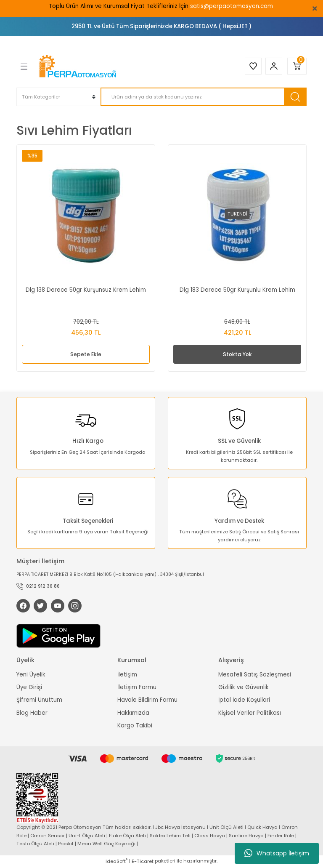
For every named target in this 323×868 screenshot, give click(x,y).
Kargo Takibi (135, 726)
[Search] (204, 97)
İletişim (127, 675)
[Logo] (79, 66)
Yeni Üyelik (31, 675)
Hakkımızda (133, 713)
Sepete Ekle (86, 354)
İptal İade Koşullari (244, 701)
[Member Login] (273, 66)
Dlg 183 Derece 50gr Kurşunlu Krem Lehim (237, 290)
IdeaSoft (116, 862)
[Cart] (297, 66)
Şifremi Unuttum (39, 701)
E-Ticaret (143, 862)
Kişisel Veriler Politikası (250, 713)
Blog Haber (32, 713)
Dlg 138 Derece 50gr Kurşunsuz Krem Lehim (86, 290)
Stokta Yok (237, 354)
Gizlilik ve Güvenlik (244, 688)
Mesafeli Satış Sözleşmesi (255, 675)
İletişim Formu (137, 688)
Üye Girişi (29, 688)
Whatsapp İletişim (277, 853)
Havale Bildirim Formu (147, 701)
